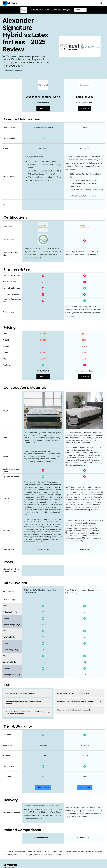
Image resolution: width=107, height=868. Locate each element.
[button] (101, 3)
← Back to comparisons (12, 70)
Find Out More (43, 787)
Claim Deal (80, 10)
